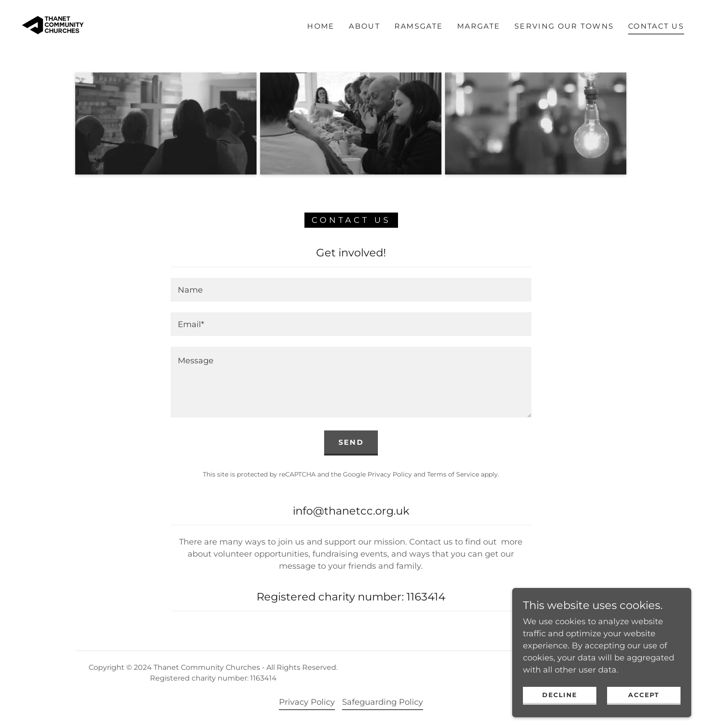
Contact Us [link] (656, 26)
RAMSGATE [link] (419, 26)
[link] (52, 26)
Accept (644, 701)
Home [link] (321, 26)
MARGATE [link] (479, 26)
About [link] (364, 26)
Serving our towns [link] (564, 26)
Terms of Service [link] (453, 474)
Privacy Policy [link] (390, 474)
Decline (560, 701)
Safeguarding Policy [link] (383, 702)
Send (351, 442)
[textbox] (351, 290)
